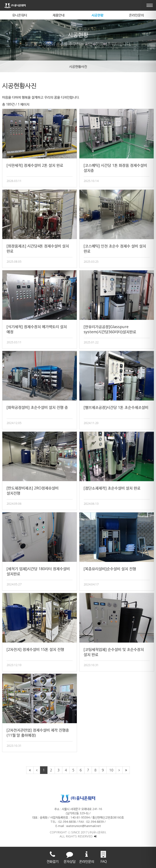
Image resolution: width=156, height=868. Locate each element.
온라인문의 (136, 15)
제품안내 (59, 15)
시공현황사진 (78, 66)
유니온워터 (20, 15)
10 (111, 770)
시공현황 (97, 15)
